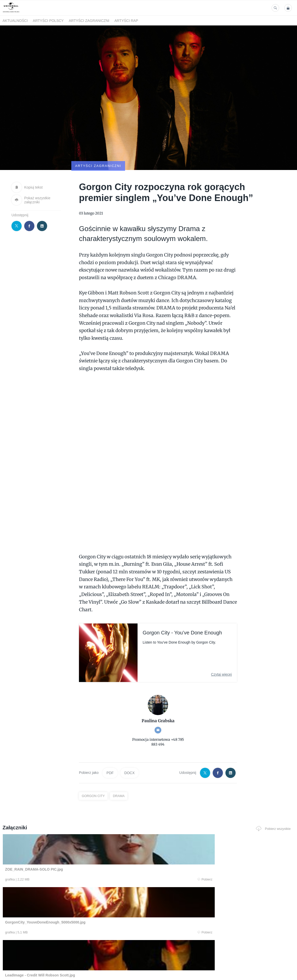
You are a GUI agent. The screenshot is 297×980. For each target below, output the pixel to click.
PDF (110, 748)
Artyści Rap (126, 21)
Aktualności (15, 21)
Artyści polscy (48, 21)
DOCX (129, 748)
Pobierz (62, 855)
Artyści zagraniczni (89, 21)
